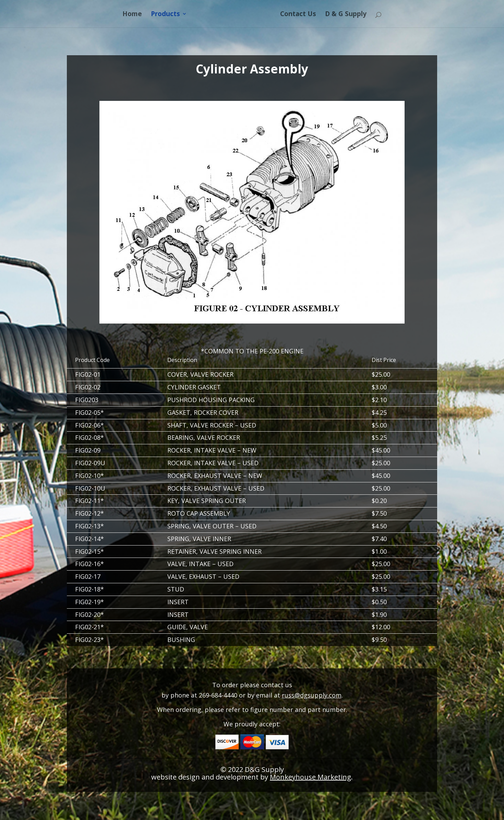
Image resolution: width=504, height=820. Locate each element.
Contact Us (300, 15)
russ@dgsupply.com (312, 695)
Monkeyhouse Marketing (310, 777)
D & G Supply (347, 15)
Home (130, 15)
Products (164, 15)
